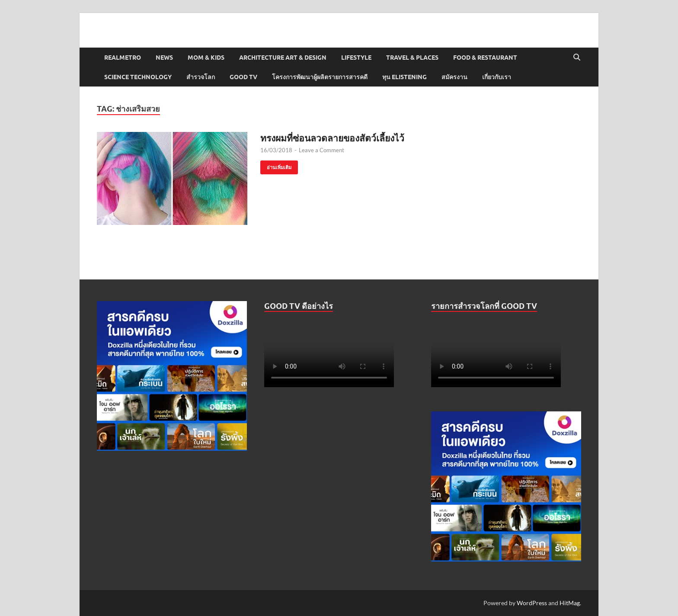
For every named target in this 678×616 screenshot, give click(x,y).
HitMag (570, 603)
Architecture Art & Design (283, 58)
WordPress (532, 603)
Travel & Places (412, 58)
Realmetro (123, 58)
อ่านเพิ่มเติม (276, 165)
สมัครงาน (454, 77)
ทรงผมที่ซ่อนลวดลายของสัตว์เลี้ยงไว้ (332, 138)
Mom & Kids (206, 58)
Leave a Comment (321, 150)
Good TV (243, 77)
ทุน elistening (405, 77)
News (164, 58)
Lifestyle (356, 58)
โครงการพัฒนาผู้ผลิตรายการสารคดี (320, 77)
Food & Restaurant (485, 58)
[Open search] (577, 58)
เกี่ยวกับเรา (497, 77)
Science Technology (138, 77)
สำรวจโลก (201, 77)
